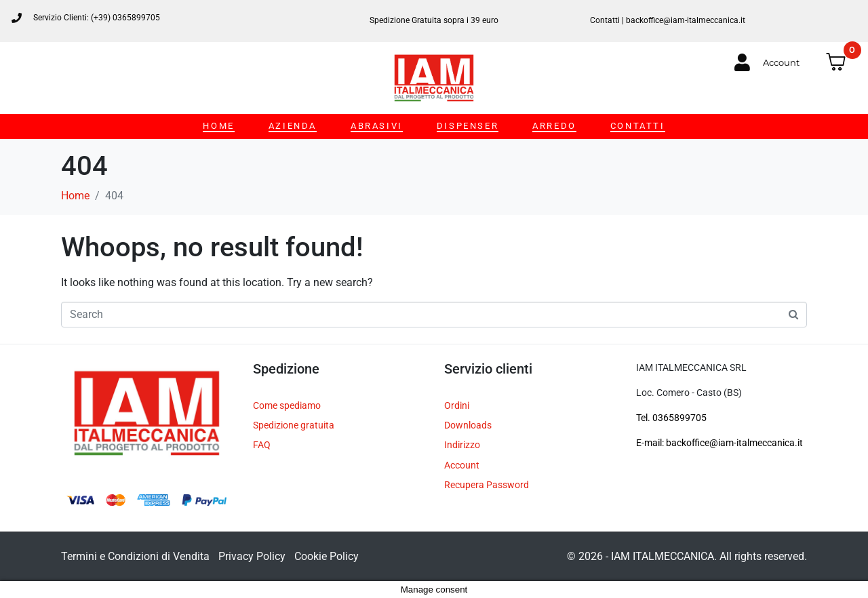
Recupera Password (487, 485)
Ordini (457, 405)
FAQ (262, 445)
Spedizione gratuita (294, 425)
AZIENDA (293, 126)
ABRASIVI (377, 126)
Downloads (468, 425)
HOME (218, 126)
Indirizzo (462, 445)
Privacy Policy (252, 556)
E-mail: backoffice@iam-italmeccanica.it (719, 443)
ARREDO (554, 126)
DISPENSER (468, 126)
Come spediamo (287, 405)
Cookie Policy (327, 556)
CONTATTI (638, 126)
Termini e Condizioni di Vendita (135, 556)
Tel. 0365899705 (671, 418)
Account (462, 465)
